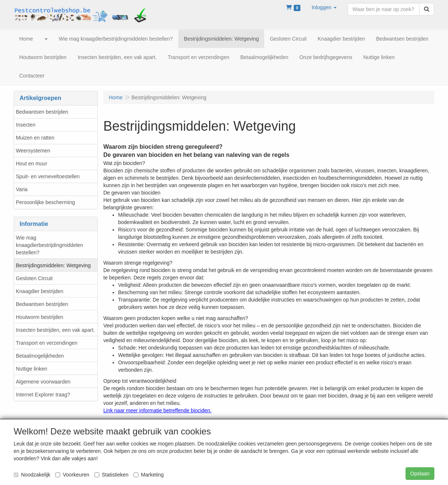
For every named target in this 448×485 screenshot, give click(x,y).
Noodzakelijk (32, 475)
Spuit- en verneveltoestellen (48, 176)
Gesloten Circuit (34, 278)
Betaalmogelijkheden (40, 356)
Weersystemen (33, 151)
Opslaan (420, 474)
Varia (22, 189)
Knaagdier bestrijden (39, 291)
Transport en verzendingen (47, 343)
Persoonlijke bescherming (45, 202)
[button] (324, 7)
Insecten (26, 125)
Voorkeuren (72, 475)
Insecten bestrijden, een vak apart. (55, 330)
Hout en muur (32, 164)
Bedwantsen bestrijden (42, 112)
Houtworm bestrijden (39, 317)
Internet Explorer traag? (43, 395)
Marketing (149, 475)
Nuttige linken (32, 369)
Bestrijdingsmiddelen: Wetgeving (53, 265)
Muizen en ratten (35, 138)
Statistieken (111, 475)
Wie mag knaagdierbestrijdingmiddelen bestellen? (49, 245)
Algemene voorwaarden (43, 382)
